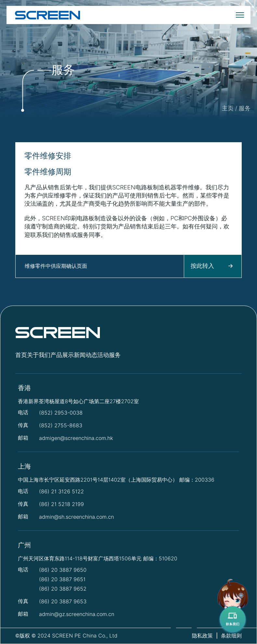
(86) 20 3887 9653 (63, 602)
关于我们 (39, 355)
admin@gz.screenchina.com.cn (77, 614)
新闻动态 (86, 355)
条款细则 (231, 636)
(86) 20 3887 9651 (62, 579)
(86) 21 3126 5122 (61, 492)
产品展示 (62, 355)
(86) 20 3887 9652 (63, 589)
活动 (103, 355)
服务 (245, 108)
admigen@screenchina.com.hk (76, 438)
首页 (21, 355)
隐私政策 (202, 636)
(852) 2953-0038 (61, 413)
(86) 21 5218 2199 (61, 504)
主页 (228, 108)
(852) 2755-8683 (61, 425)
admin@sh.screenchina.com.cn (76, 517)
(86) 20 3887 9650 (63, 570)
